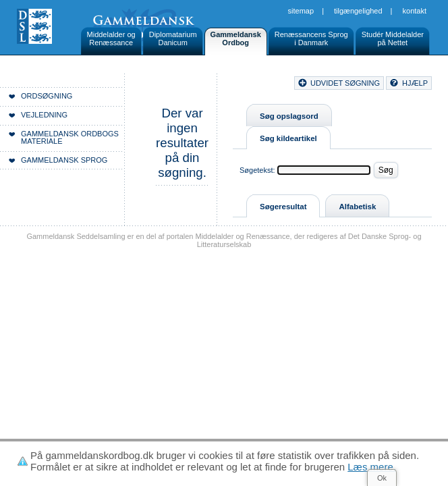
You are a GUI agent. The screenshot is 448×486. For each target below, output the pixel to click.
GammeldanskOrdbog (236, 38)
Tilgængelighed (358, 11)
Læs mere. (372, 467)
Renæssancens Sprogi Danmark (311, 38)
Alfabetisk (357, 207)
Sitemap (301, 11)
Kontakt (415, 11)
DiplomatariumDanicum (173, 38)
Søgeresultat (283, 207)
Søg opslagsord (289, 116)
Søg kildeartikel (288, 138)
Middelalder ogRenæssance (111, 38)
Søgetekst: (257, 170)
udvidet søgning (345, 83)
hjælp (415, 83)
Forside (194, 85)
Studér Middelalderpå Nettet (393, 38)
